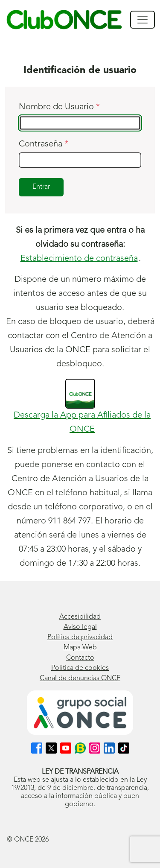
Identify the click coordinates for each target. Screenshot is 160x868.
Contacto (80, 658)
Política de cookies (80, 668)
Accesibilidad (80, 617)
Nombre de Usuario (59, 107)
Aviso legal (80, 627)
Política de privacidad (80, 637)
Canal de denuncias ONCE (80, 678)
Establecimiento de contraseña (79, 259)
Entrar (41, 187)
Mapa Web (80, 648)
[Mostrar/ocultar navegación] (143, 20)
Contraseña (44, 144)
